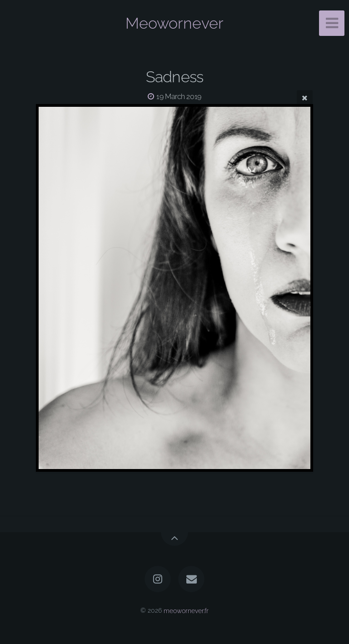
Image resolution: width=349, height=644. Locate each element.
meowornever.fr (186, 610)
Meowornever (174, 23)
